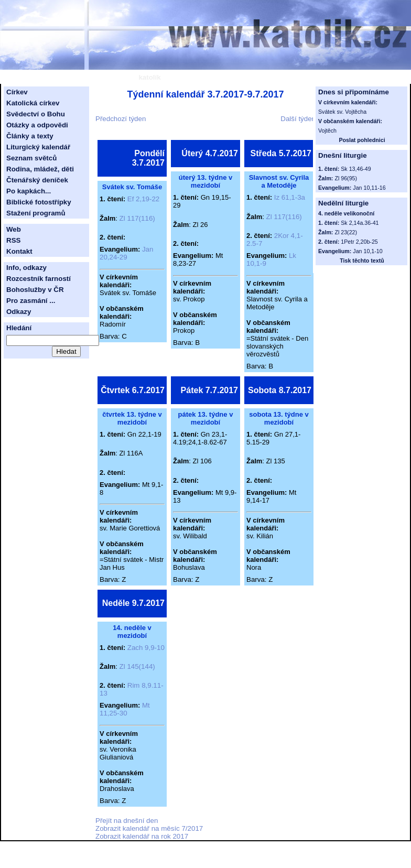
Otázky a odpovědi (37, 125)
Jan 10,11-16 (369, 188)
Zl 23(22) (346, 232)
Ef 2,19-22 (144, 199)
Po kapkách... (29, 191)
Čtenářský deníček (37, 180)
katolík (149, 77)
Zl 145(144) (137, 666)
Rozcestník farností (39, 279)
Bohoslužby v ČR (35, 290)
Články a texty (30, 136)
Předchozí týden (121, 119)
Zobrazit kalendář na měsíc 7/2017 (149, 828)
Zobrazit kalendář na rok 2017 (142, 836)
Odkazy (19, 312)
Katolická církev (33, 103)
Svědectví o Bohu (36, 114)
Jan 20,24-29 (126, 253)
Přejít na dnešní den (127, 821)
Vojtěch (327, 131)
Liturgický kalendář (38, 147)
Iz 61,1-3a (290, 197)
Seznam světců (31, 158)
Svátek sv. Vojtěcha (342, 112)
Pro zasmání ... (31, 301)
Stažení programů (36, 213)
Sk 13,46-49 (356, 169)
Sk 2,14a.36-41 (360, 223)
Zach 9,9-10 (146, 648)
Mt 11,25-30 (125, 709)
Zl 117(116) (137, 218)
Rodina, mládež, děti (40, 169)
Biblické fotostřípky (39, 202)
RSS (13, 240)
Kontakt (19, 251)
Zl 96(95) (346, 178)
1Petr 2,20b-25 (359, 242)
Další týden (298, 119)
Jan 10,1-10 (367, 251)
